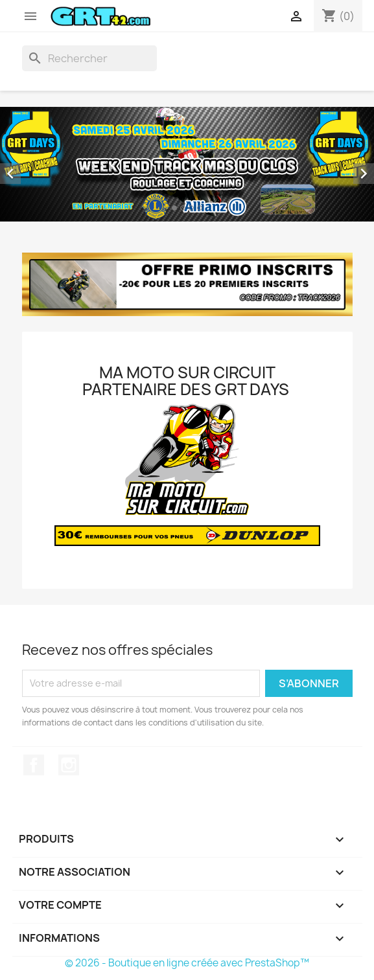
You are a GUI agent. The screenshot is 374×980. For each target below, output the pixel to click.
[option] (187, 164)
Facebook (34, 765)
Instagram (69, 765)
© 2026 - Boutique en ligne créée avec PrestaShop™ (187, 963)
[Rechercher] (89, 58)
